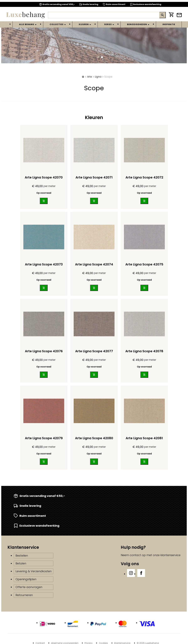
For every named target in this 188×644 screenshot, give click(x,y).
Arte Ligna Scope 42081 (144, 438)
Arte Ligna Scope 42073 (44, 264)
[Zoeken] (104, 15)
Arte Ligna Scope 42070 (44, 177)
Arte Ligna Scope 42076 (44, 351)
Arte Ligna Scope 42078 (144, 351)
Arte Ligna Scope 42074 (94, 264)
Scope (108, 77)
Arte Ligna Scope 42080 (94, 438)
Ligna (98, 77)
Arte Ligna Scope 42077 (94, 351)
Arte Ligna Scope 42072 (144, 177)
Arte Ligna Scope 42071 (94, 177)
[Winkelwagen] (171, 15)
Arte (90, 77)
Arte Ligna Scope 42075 (144, 264)
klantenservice (170, 555)
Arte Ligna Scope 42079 (44, 438)
